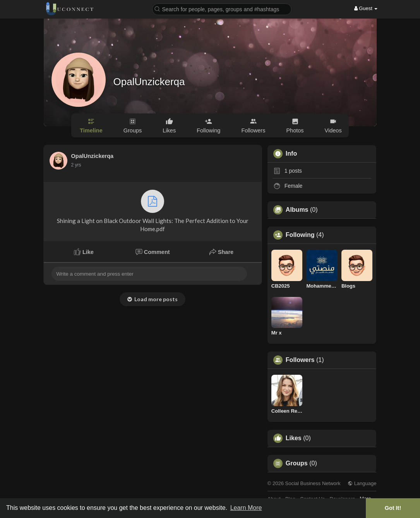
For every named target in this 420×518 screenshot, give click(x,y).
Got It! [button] (393, 508)
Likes (294, 438)
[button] (222, 9)
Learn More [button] (246, 508)
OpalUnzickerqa (149, 82)
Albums (297, 210)
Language (362, 483)
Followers (300, 360)
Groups (297, 463)
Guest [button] (366, 8)
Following (300, 235)
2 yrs (76, 165)
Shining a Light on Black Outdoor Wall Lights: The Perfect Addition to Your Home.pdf (153, 211)
